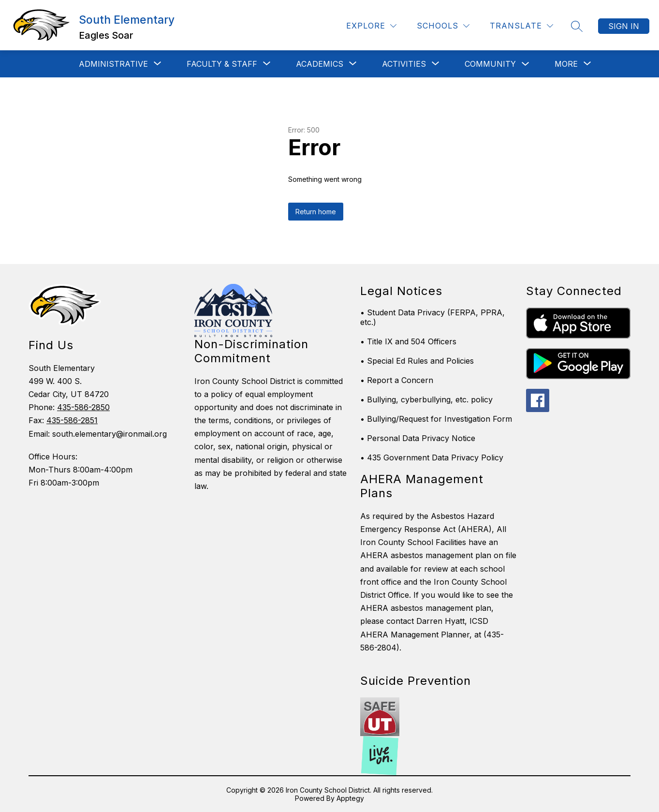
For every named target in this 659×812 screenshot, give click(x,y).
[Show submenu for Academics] (320, 64)
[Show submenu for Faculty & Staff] (222, 64)
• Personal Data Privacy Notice (418, 438)
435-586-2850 (83, 407)
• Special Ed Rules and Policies (417, 361)
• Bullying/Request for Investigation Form (436, 419)
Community (490, 64)
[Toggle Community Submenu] (526, 64)
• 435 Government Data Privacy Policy (432, 458)
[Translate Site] (521, 26)
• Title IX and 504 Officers (408, 341)
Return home (316, 212)
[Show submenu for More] (566, 64)
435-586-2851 (72, 420)
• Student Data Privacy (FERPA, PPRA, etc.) (432, 317)
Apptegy (350, 798)
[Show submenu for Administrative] (113, 64)
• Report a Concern (397, 380)
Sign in (624, 26)
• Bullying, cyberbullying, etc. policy (426, 399)
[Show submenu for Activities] (404, 64)
